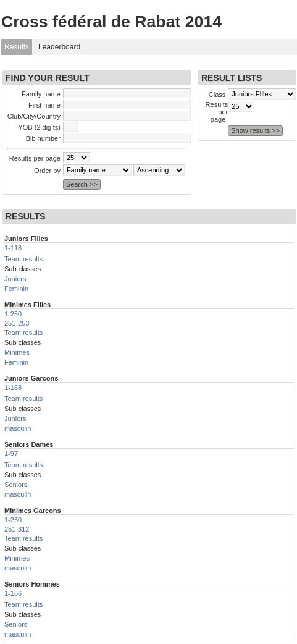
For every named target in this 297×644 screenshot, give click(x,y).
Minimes (17, 352)
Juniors (15, 279)
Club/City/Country (34, 116)
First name (44, 105)
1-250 (13, 314)
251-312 (17, 529)
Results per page (35, 158)
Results (17, 47)
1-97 (11, 454)
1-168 (13, 388)
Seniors (16, 485)
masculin (18, 428)
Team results (23, 259)
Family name (41, 94)
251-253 (17, 323)
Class (217, 95)
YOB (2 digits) (39, 127)
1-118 (13, 248)
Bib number (43, 138)
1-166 (13, 593)
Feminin (16, 289)
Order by (47, 171)
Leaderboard (59, 47)
